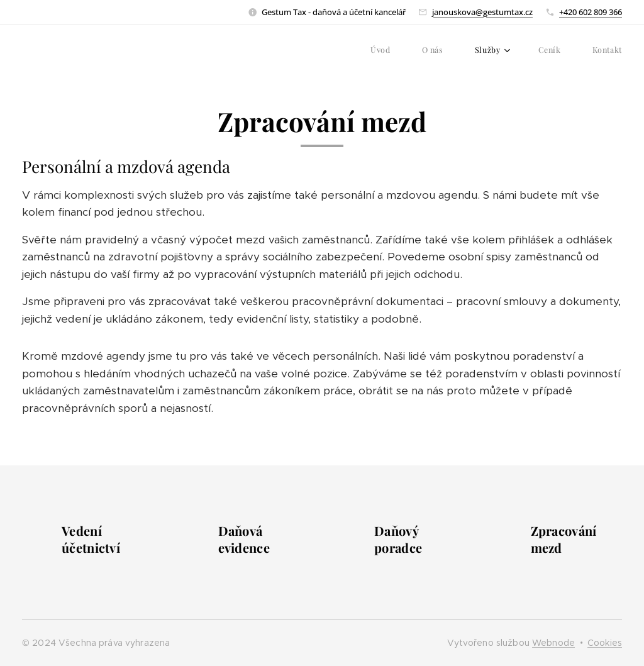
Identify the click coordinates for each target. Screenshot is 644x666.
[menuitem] (496, 51)
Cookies (605, 643)
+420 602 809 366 (591, 12)
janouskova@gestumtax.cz (482, 12)
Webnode (553, 643)
